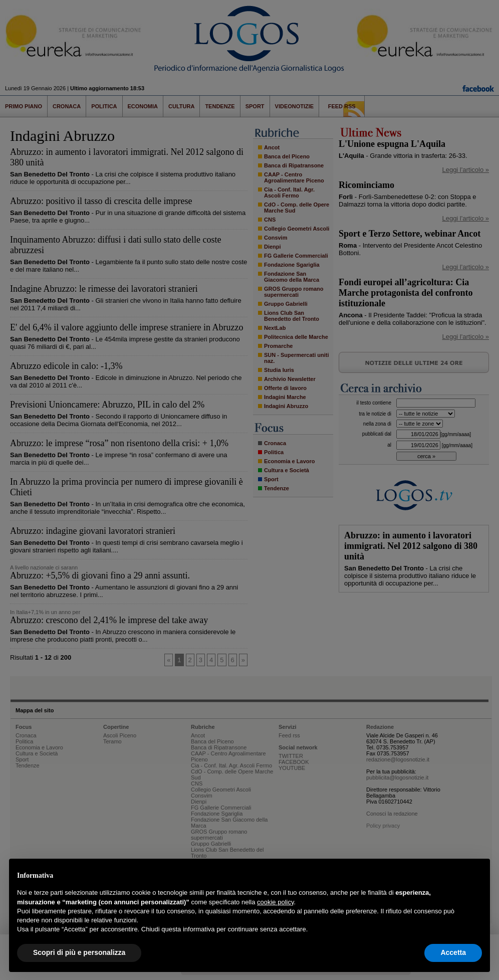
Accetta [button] (453, 952)
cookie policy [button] (275, 902)
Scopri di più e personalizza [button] (79, 952)
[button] (477, 875)
